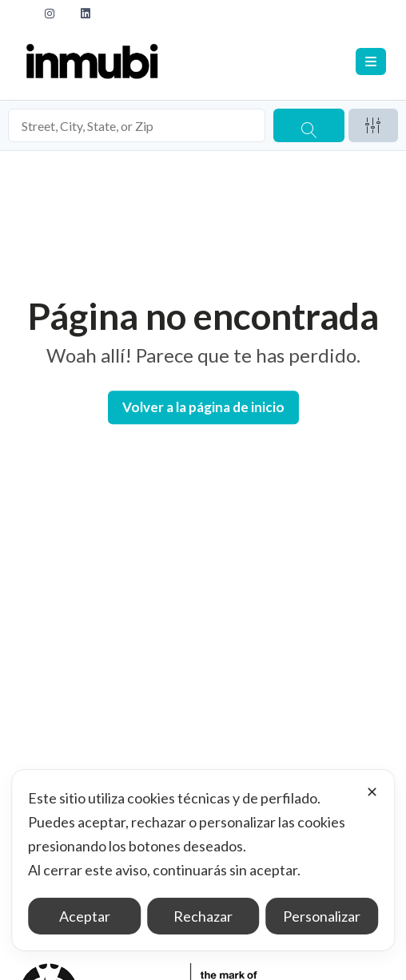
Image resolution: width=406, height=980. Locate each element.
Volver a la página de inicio (203, 407)
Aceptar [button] (85, 916)
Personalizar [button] (322, 916)
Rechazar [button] (203, 916)
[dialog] (203, 860)
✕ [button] (372, 792)
